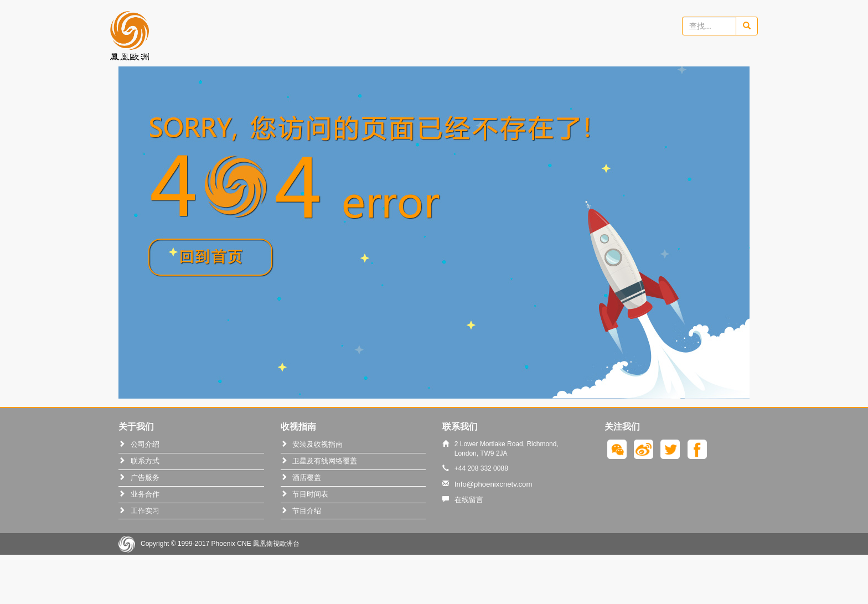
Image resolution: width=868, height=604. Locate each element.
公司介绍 (145, 444)
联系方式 (145, 461)
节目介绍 (307, 511)
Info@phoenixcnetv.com (494, 484)
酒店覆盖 (307, 477)
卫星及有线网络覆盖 (325, 461)
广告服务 (145, 477)
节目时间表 (310, 494)
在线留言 (469, 500)
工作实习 (145, 511)
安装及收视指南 (317, 444)
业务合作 (145, 494)
